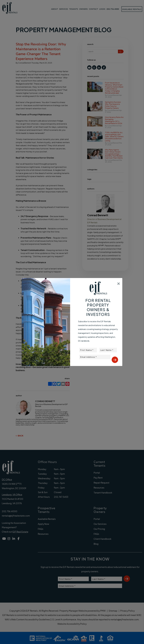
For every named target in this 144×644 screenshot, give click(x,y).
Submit (115, 360)
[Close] (119, 283)
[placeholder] (88, 350)
